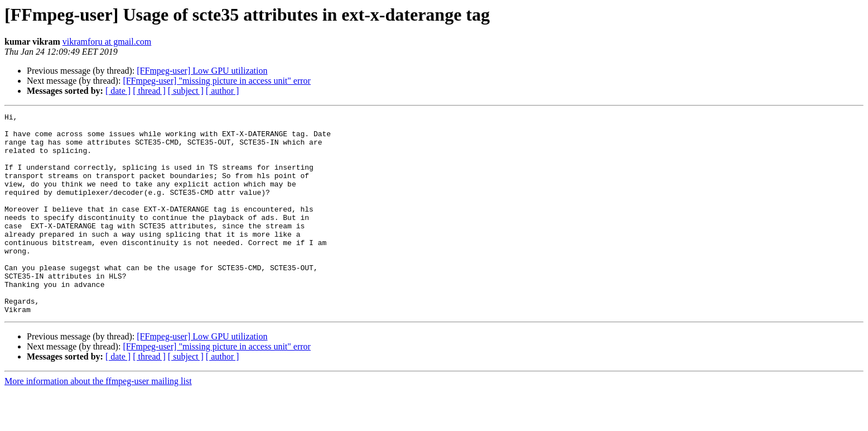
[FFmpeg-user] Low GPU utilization (202, 71)
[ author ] (223, 91)
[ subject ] (186, 91)
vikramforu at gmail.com (107, 42)
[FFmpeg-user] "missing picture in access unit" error (217, 81)
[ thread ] (149, 91)
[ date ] (118, 91)
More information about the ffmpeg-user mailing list (98, 421)
